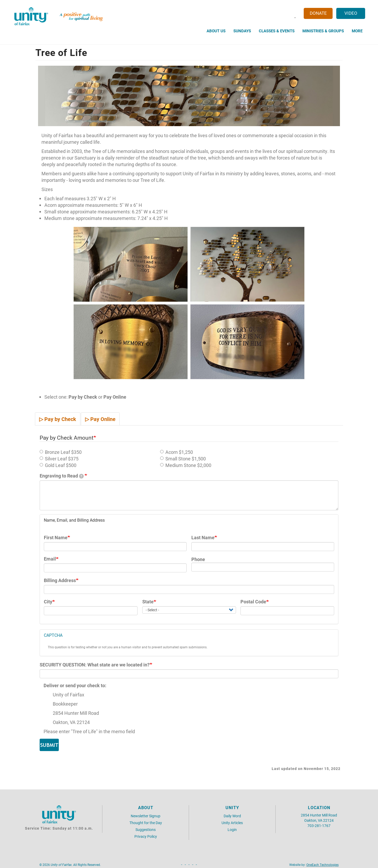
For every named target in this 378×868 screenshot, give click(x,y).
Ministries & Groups (323, 31)
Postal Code (253, 602)
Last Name (203, 538)
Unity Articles (232, 823)
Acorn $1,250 (177, 452)
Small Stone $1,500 (183, 459)
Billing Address (60, 580)
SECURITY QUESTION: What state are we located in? (95, 665)
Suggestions (146, 830)
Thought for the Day (146, 823)
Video (351, 13)
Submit (49, 745)
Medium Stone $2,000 (186, 465)
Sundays (242, 31)
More (357, 31)
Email (50, 559)
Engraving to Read (62, 476)
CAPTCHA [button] (53, 635)
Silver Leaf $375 (59, 459)
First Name (56, 538)
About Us (216, 31)
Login (232, 830)
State (148, 602)
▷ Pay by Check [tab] (58, 419)
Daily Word (232, 816)
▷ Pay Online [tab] (100, 419)
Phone (198, 559)
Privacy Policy (146, 836)
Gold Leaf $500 (58, 465)
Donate (318, 13)
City (48, 602)
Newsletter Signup (146, 816)
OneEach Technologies (322, 865)
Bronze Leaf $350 (61, 452)
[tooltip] (81, 476)
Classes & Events (277, 31)
